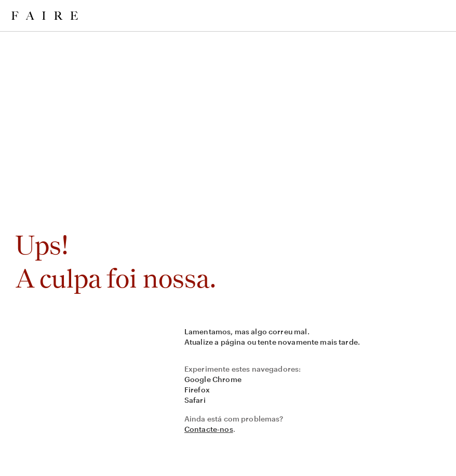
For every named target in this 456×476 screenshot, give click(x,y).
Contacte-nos (209, 429)
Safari (195, 400)
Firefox (197, 390)
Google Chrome (213, 379)
